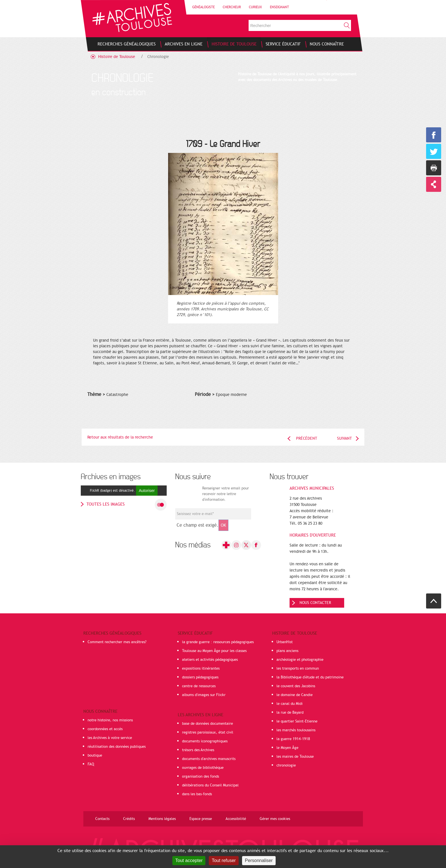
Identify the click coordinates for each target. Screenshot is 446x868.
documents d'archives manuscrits (209, 759)
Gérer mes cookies (275, 819)
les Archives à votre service (110, 738)
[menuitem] (127, 44)
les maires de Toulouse (295, 757)
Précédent (307, 438)
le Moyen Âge (287, 748)
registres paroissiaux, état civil (208, 732)
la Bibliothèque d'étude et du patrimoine (310, 677)
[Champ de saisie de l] (213, 514)
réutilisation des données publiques (117, 747)
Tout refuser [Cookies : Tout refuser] (224, 860)
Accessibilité (236, 819)
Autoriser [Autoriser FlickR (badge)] (147, 491)
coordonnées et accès (105, 729)
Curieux (255, 7)
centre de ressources (199, 686)
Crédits (129, 819)
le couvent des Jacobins (296, 686)
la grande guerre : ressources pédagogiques (218, 642)
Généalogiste (204, 7)
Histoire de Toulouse (117, 57)
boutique (95, 755)
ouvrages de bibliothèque (203, 768)
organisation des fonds (201, 776)
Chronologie (158, 57)
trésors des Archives (198, 750)
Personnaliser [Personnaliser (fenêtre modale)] (259, 860)
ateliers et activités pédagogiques (210, 660)
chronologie (286, 765)
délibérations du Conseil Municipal (210, 785)
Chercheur (232, 7)
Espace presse (201, 819)
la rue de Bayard (290, 713)
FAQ (91, 764)
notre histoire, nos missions (110, 720)
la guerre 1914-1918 (293, 739)
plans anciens (287, 651)
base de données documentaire (207, 724)
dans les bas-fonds (197, 794)
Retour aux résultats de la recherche (120, 437)
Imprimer (434, 168)
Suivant (344, 438)
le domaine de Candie (295, 695)
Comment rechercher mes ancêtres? (117, 642)
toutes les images (106, 504)
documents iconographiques (205, 741)
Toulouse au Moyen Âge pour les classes (214, 651)
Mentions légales (162, 819)
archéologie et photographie (300, 660)
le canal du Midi (290, 704)
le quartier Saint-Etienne (297, 721)
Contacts (102, 819)
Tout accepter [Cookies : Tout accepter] (189, 860)
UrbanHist (285, 642)
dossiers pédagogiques (200, 677)
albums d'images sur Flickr (204, 695)
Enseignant (279, 7)
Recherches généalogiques (112, 633)
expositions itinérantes (201, 668)
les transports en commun (298, 668)
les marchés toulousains (296, 730)
